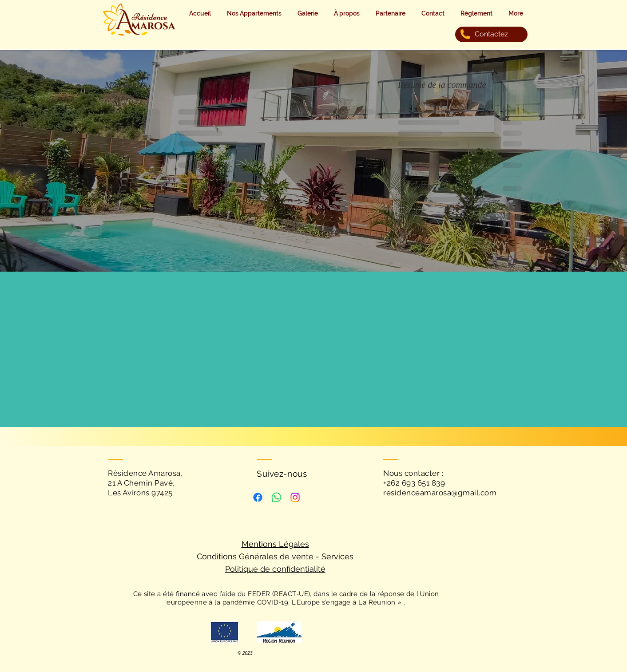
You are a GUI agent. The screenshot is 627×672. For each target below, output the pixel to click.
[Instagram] (295, 497)
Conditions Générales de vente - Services (275, 556)
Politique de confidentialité (275, 569)
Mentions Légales (275, 544)
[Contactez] (491, 34)
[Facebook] (258, 497)
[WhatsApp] (276, 497)
